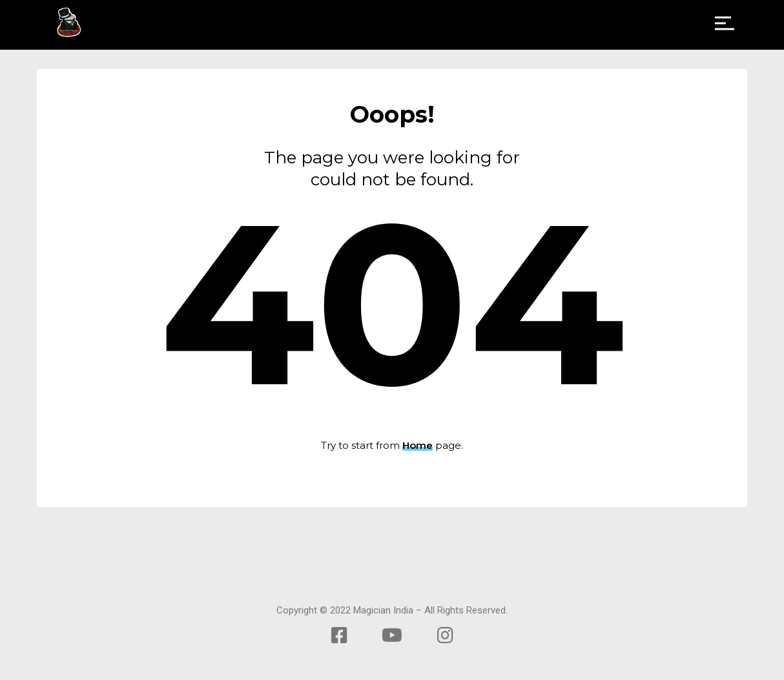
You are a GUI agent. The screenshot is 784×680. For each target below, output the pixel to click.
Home (418, 445)
